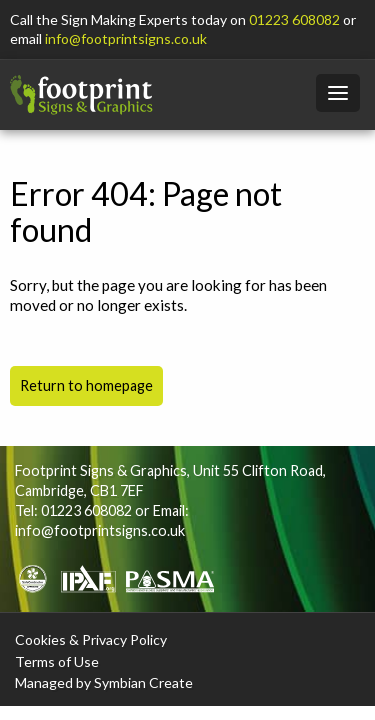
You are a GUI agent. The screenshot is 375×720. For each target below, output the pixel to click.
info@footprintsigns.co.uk (126, 38)
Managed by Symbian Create (104, 682)
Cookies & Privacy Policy (91, 639)
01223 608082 (294, 19)
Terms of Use (57, 661)
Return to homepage (86, 385)
